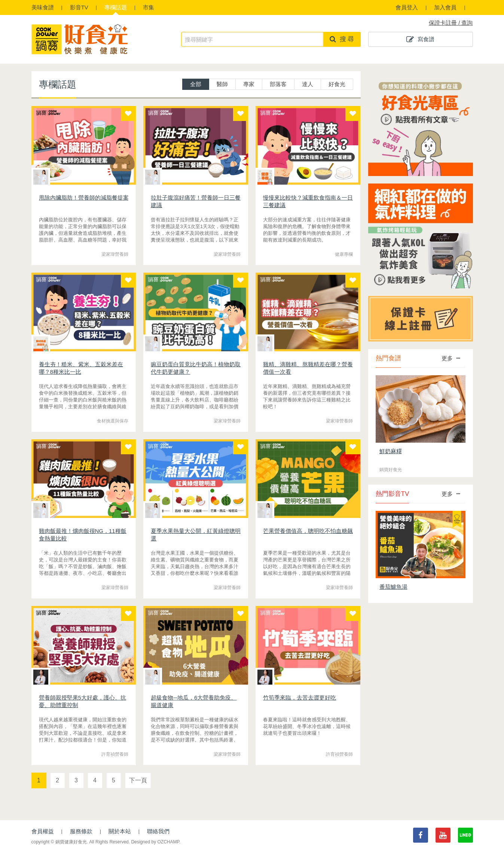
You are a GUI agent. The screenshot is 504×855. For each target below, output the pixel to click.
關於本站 (120, 831)
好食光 (337, 84)
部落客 (278, 84)
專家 (249, 84)
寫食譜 (420, 39)
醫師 (222, 84)
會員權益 (43, 831)
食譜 (43, 7)
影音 (79, 7)
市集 (149, 7)
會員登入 (407, 7)
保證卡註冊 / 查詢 (451, 23)
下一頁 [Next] (138, 780)
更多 (451, 358)
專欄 (116, 7)
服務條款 (81, 831)
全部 (196, 84)
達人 (308, 84)
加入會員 (445, 7)
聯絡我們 (158, 831)
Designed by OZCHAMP (155, 842)
